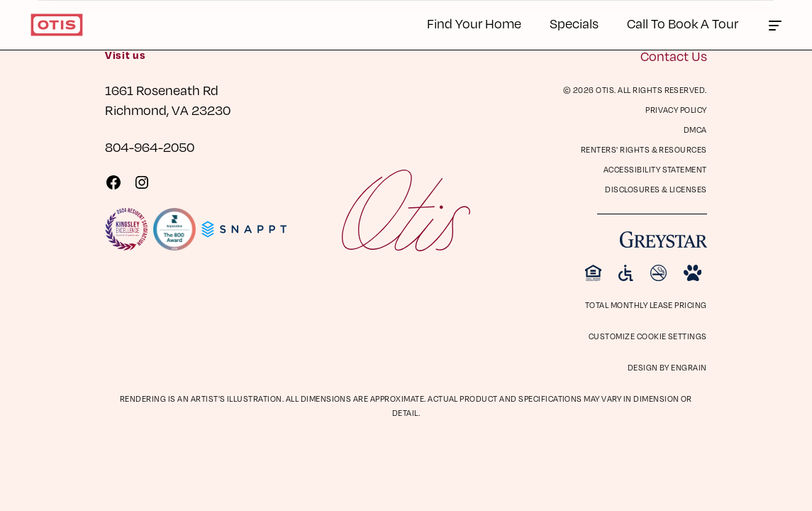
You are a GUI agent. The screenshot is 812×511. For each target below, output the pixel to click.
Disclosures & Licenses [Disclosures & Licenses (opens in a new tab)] (656, 189)
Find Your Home (474, 23)
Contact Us (674, 56)
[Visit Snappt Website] (244, 229)
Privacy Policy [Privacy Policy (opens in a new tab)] (676, 110)
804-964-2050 (150, 147)
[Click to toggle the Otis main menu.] (775, 25)
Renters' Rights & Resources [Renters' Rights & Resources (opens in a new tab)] (644, 149)
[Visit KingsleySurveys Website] (126, 229)
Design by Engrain (667, 367)
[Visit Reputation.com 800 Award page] (174, 229)
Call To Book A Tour (683, 23)
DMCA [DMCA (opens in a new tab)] (695, 130)
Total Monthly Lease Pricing (646, 305)
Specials (574, 23)
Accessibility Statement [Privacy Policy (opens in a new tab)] (655, 169)
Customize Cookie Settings (648, 336)
